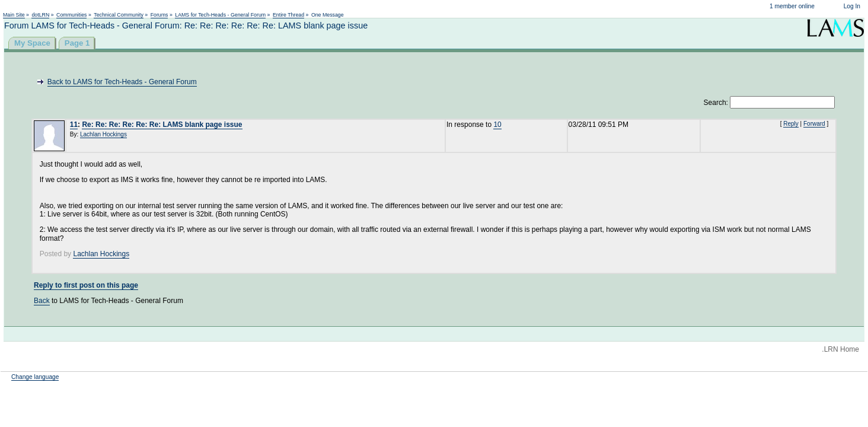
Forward (814, 124)
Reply (791, 124)
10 (497, 125)
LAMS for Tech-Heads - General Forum (220, 15)
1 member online (792, 6)
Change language (35, 377)
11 (74, 125)
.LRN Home (840, 349)
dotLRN (40, 15)
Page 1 (77, 43)
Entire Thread (288, 15)
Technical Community (119, 15)
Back (42, 301)
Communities (71, 15)
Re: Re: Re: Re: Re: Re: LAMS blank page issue (162, 125)
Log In (852, 6)
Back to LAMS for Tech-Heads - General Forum (122, 82)
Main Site (14, 15)
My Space (32, 43)
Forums (159, 15)
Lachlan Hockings (103, 134)
